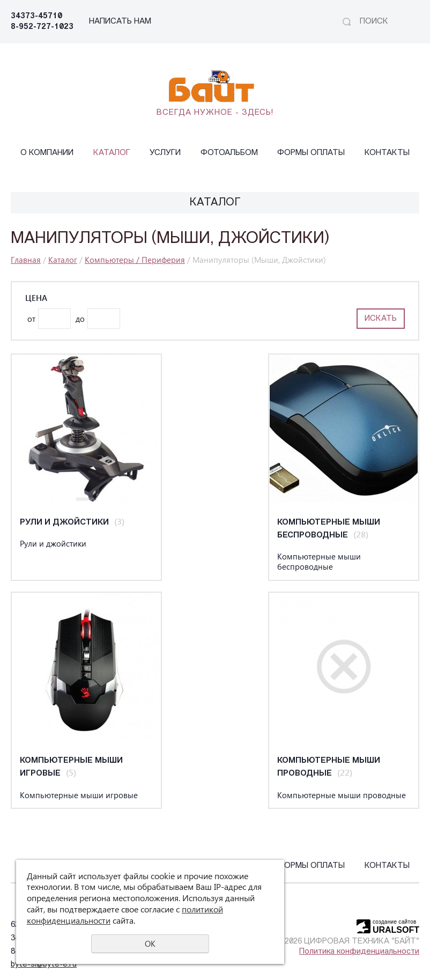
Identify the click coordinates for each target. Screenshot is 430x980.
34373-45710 (36, 16)
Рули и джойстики (64, 523)
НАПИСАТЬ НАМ (120, 22)
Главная (26, 260)
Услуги (165, 153)
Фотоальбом (229, 153)
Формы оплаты (311, 153)
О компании (47, 153)
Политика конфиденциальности (359, 952)
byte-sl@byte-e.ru (44, 965)
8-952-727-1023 (42, 27)
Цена (36, 298)
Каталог (112, 153)
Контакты (387, 153)
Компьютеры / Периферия (135, 260)
